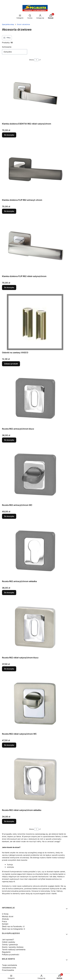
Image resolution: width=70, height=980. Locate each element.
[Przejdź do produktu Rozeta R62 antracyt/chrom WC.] (35, 475)
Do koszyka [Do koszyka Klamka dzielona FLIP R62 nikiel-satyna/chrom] (9, 287)
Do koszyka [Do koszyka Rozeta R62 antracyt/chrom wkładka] (9, 592)
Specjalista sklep (8, 24)
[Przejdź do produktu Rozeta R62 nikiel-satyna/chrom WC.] (35, 703)
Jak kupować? (8, 939)
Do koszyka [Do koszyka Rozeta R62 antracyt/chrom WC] (9, 516)
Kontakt (5, 924)
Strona (31, 60)
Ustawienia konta (9, 968)
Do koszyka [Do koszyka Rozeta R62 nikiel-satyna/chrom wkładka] (9, 821)
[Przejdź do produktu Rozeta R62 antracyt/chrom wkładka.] (35, 551)
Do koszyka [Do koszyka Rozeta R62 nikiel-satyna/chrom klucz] (9, 669)
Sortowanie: (7, 47)
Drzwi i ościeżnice (23, 24)
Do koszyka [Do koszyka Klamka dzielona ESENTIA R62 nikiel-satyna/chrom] (9, 135)
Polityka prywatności (11, 954)
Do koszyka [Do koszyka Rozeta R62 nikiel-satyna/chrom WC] (9, 745)
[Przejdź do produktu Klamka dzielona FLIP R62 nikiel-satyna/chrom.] (35, 246)
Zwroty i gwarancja (10, 944)
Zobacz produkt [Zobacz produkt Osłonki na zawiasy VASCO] (11, 364)
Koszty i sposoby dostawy (13, 947)
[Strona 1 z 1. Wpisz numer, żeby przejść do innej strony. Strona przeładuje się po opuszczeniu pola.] (36, 60)
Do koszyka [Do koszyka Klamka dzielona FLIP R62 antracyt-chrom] (9, 211)
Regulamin (6, 952)
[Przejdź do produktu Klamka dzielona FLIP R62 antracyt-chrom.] (35, 170)
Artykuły (5, 919)
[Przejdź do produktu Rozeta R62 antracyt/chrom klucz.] (35, 398)
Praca (4, 921)
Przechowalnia (8, 970)
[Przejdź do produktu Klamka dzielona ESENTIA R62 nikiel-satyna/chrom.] (35, 93)
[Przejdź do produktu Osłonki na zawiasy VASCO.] (35, 322)
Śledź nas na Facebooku (12, 926)
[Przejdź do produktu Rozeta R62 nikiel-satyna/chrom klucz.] (35, 627)
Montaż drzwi (8, 916)
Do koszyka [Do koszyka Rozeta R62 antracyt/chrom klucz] (9, 440)
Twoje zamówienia (9, 965)
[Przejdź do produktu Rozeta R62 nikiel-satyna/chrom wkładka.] (35, 780)
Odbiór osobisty (9, 942)
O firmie (5, 914)
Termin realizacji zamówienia (14, 949)
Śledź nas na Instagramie (13, 929)
